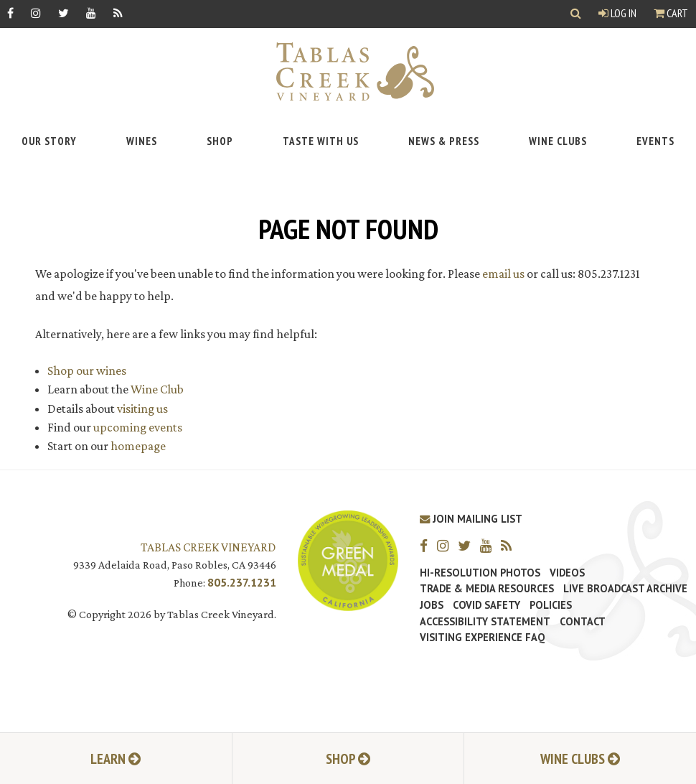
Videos (567, 573)
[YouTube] (91, 13)
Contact (583, 622)
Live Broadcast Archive (625, 589)
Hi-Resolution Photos (480, 573)
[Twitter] (64, 13)
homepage (138, 446)
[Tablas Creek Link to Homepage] (348, 71)
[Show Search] (576, 14)
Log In (617, 13)
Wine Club (157, 389)
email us (503, 274)
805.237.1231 (242, 582)
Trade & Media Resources (487, 589)
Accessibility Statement (485, 622)
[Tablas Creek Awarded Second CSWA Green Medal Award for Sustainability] (348, 560)
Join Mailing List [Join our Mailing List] (471, 519)
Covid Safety (486, 605)
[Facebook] (10, 13)
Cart (671, 13)
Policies (551, 605)
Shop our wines (87, 370)
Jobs (432, 605)
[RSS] (118, 13)
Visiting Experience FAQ (482, 638)
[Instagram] (36, 13)
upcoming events (138, 427)
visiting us (142, 409)
